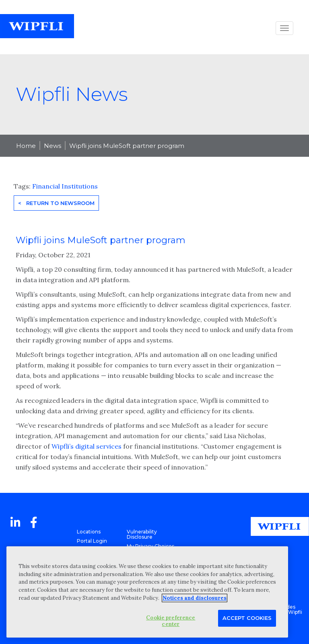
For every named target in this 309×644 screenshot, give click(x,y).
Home (26, 146)
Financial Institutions (65, 186)
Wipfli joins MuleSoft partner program (127, 146)
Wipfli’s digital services (87, 446)
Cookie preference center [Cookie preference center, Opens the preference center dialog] (171, 621)
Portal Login (92, 541)
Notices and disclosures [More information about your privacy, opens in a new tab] (195, 598)
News (53, 146)
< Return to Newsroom (56, 203)
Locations (89, 532)
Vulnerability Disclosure (142, 534)
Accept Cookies (247, 618)
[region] (147, 592)
